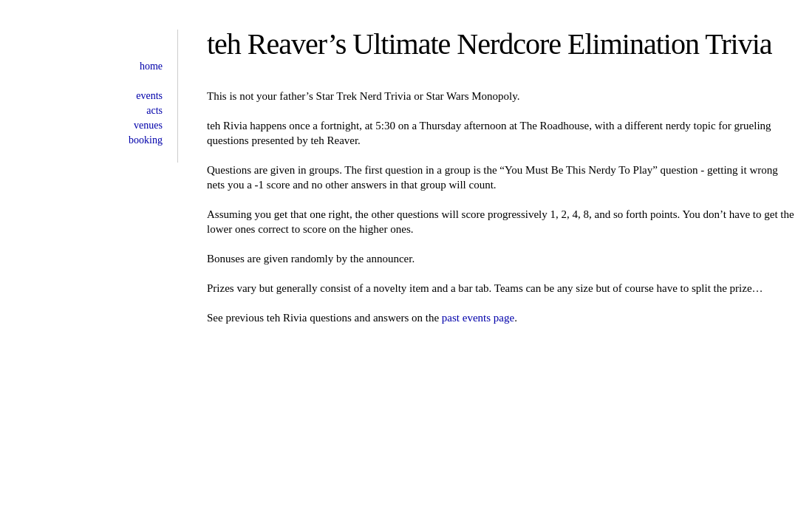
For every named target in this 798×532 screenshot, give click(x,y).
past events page (478, 318)
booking (146, 140)
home (151, 66)
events (149, 96)
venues (148, 125)
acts (154, 110)
